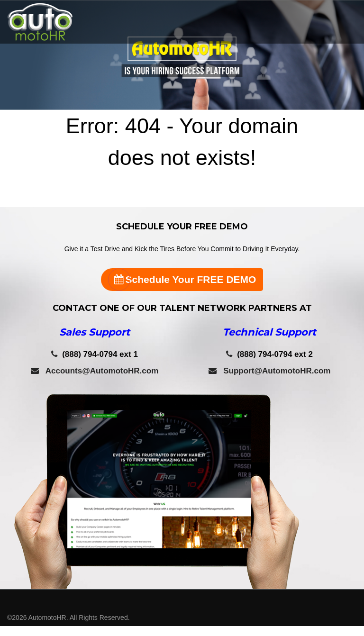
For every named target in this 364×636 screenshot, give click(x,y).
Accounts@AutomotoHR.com (95, 371)
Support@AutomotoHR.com (270, 371)
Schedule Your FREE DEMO (182, 280)
